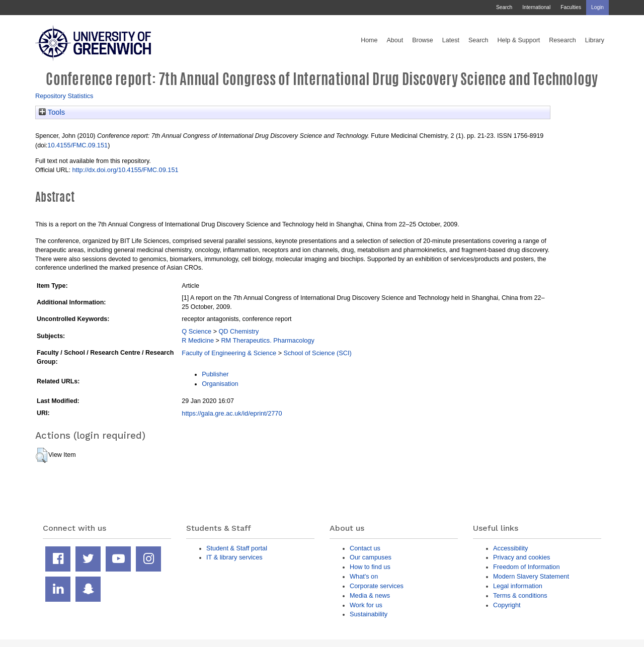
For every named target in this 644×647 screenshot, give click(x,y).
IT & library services (234, 557)
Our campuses (371, 557)
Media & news (370, 595)
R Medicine (198, 340)
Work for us (366, 605)
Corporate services (377, 586)
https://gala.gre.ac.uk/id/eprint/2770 (232, 413)
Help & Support (519, 40)
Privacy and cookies (521, 557)
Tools (52, 112)
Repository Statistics (64, 96)
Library (595, 40)
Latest (451, 40)
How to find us (370, 567)
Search (504, 7)
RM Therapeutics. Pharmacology (267, 340)
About (395, 40)
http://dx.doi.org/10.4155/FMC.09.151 (125, 170)
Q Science (196, 331)
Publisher (215, 374)
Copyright (507, 605)
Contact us (365, 548)
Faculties (571, 7)
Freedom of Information (527, 567)
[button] (42, 455)
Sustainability (369, 614)
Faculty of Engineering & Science (229, 353)
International (536, 7)
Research (562, 40)
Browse (423, 40)
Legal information (518, 586)
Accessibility (510, 548)
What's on (364, 576)
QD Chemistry (238, 331)
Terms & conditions (520, 595)
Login (597, 7)
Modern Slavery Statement (531, 576)
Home (369, 40)
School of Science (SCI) (317, 353)
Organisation (220, 384)
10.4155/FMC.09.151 (77, 145)
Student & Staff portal (237, 548)
